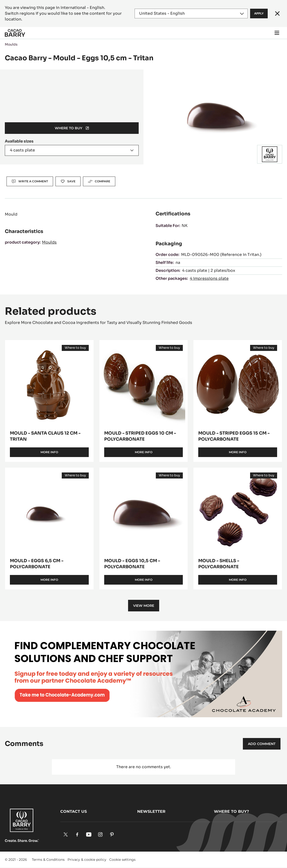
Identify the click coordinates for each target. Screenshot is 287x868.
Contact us (74, 811)
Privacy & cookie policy (87, 860)
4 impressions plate (209, 278)
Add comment (262, 744)
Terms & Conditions (48, 860)
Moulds (11, 44)
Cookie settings (122, 860)
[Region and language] (191, 14)
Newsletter (151, 811)
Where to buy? (231, 811)
